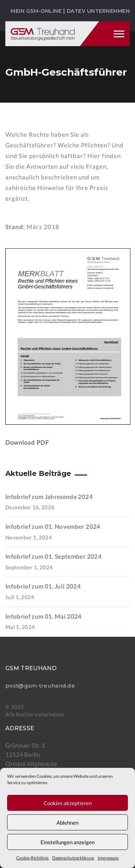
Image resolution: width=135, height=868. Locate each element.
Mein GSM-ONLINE (36, 11)
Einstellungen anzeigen (67, 842)
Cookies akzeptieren (68, 803)
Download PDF (27, 442)
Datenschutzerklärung (73, 858)
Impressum (108, 858)
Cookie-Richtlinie (33, 858)
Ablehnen (67, 823)
